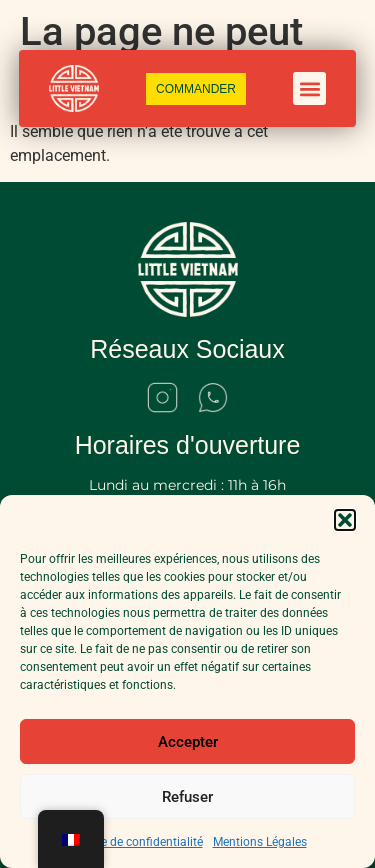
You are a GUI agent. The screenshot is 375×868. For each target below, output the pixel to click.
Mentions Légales (260, 842)
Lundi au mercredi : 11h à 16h (187, 485)
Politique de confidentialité (131, 842)
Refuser (187, 797)
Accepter (188, 742)
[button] (345, 520)
